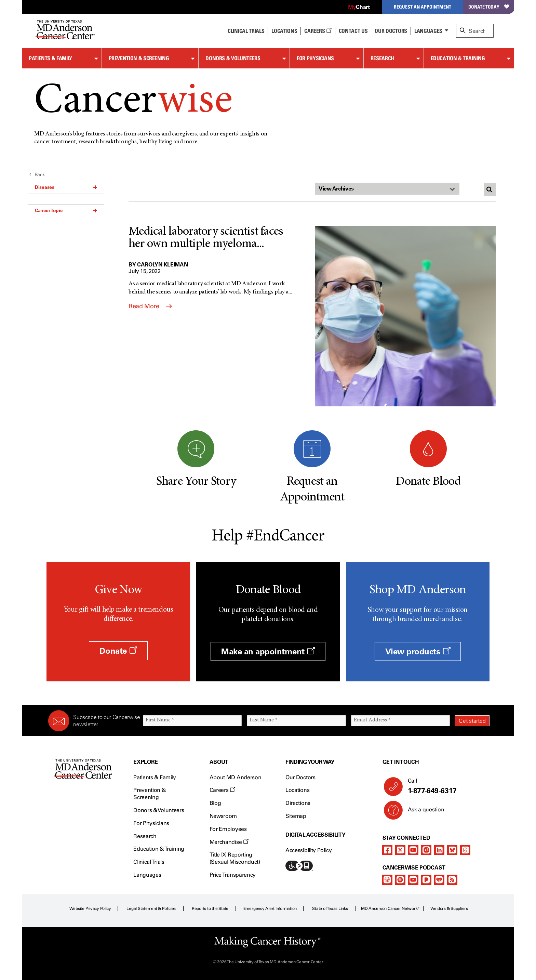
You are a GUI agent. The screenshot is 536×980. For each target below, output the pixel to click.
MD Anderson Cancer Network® (390, 909)
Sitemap (296, 816)
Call (446, 786)
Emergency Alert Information (270, 909)
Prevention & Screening (139, 58)
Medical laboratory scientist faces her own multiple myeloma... (206, 238)
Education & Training (458, 58)
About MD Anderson (236, 777)
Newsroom (223, 816)
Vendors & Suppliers (449, 909)
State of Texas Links (330, 909)
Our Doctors (391, 31)
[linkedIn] (439, 850)
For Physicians (315, 58)
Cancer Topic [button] (66, 210)
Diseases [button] (66, 187)
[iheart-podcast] (439, 880)
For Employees (228, 829)
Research (382, 58)
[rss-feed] (452, 880)
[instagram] (426, 850)
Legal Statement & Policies (151, 909)
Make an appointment (268, 651)
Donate (118, 651)
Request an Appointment (423, 7)
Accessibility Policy (309, 850)
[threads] (465, 850)
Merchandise (229, 842)
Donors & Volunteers (233, 58)
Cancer (133, 102)
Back (37, 175)
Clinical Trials (246, 31)
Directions (298, 803)
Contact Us (353, 31)
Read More (150, 306)
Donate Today (489, 7)
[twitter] (400, 850)
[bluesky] (452, 850)
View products (418, 651)
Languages (428, 31)
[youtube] (413, 850)
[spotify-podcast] (400, 880)
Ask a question (422, 812)
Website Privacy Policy (90, 909)
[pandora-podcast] (426, 880)
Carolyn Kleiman (162, 264)
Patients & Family (50, 58)
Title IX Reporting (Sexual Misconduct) (235, 858)
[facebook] (387, 850)
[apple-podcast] (387, 880)
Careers (318, 31)
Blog (215, 803)
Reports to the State (210, 909)
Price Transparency (233, 875)
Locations (297, 790)
